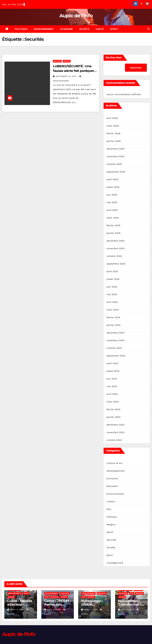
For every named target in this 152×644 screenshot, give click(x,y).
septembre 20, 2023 (67, 76)
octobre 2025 (114, 164)
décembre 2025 (115, 149)
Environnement (44, 29)
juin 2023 (112, 379)
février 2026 (113, 133)
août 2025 (112, 179)
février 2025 (113, 225)
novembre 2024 (115, 248)
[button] (149, 29)
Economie (67, 29)
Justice (111, 501)
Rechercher (114, 58)
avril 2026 (112, 118)
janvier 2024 (113, 325)
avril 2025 (112, 210)
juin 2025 (112, 195)
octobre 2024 (114, 256)
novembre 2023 (115, 340)
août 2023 (112, 363)
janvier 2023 (113, 417)
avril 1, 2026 (91, 610)
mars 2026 (113, 126)
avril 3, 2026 (54, 610)
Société (84, 29)
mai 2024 (112, 294)
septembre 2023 (116, 356)
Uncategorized (115, 563)
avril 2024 (112, 302)
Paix (109, 509)
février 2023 (113, 409)
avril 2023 (112, 394)
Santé (100, 29)
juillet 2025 (113, 187)
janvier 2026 (113, 141)
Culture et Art (114, 463)
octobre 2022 (114, 440)
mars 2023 (113, 402)
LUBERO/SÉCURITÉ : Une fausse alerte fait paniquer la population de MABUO (73, 71)
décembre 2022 (115, 425)
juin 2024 (112, 287)
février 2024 (113, 317)
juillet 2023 (113, 371)
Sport (114, 29)
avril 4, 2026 (17, 610)
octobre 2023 (114, 348)
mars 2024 (113, 310)
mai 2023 (112, 386)
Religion (111, 524)
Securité (57, 61)
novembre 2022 (115, 432)
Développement (116, 471)
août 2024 (112, 271)
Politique (21, 29)
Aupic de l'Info (76, 16)
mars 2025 (113, 218)
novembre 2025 (115, 156)
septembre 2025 (116, 172)
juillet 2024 (113, 279)
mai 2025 (112, 202)
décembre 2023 (115, 333)
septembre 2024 (116, 264)
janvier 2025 (113, 233)
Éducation (112, 486)
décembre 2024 (115, 241)
